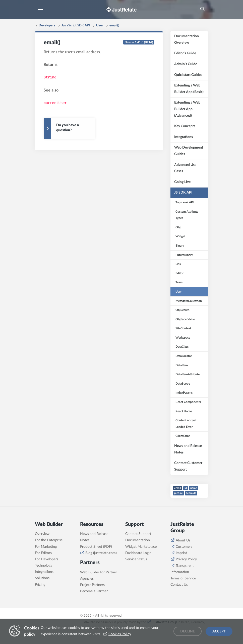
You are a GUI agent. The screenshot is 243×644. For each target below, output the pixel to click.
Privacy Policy (186, 559)
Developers (47, 26)
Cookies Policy (120, 634)
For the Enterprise (49, 540)
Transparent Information (182, 569)
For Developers (47, 559)
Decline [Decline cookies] (188, 631)
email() (114, 26)
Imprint (181, 553)
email (178, 488)
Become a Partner (94, 591)
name (194, 488)
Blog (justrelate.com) (101, 553)
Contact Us (179, 585)
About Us (183, 540)
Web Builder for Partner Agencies (99, 576)
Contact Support (138, 534)
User (100, 26)
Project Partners (92, 585)
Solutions (42, 578)
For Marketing (46, 547)
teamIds (191, 493)
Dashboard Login (138, 553)
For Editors (43, 553)
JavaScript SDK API (76, 26)
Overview (42, 534)
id (186, 488)
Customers (184, 547)
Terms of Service (183, 578)
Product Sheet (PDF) (96, 547)
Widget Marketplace (141, 547)
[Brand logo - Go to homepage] (122, 9)
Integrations (44, 572)
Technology (44, 566)
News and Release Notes (94, 537)
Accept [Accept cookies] (219, 631)
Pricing (40, 585)
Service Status (136, 559)
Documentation (138, 540)
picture (178, 493)
